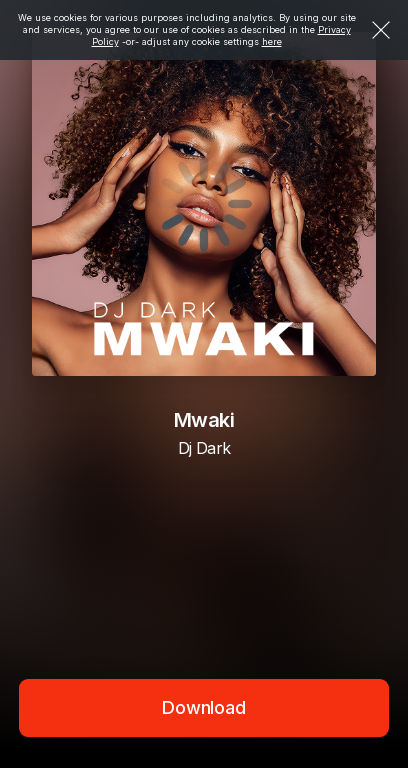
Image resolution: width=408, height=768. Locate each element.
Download (204, 707)
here (272, 41)
